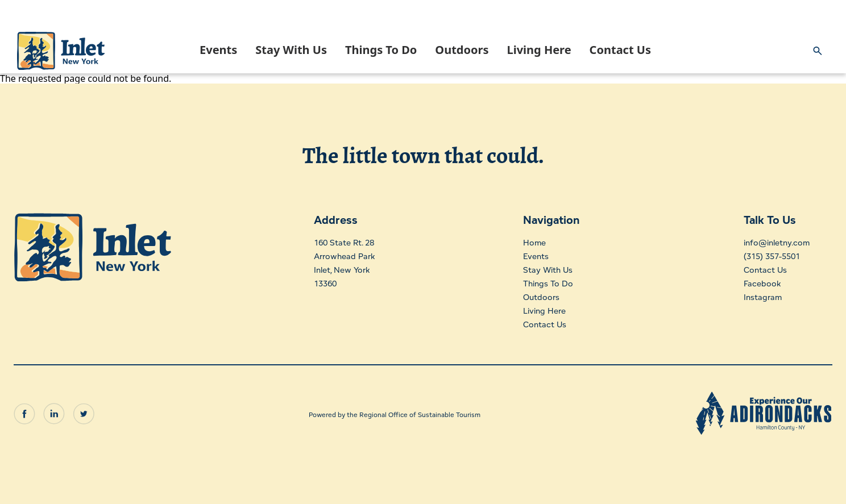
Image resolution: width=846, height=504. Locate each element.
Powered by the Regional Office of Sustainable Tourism (395, 410)
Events (218, 50)
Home (533, 242)
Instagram (757, 297)
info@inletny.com (773, 242)
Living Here (539, 50)
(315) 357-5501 (768, 256)
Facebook (756, 283)
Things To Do (381, 50)
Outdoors (462, 50)
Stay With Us (291, 50)
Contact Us (620, 50)
